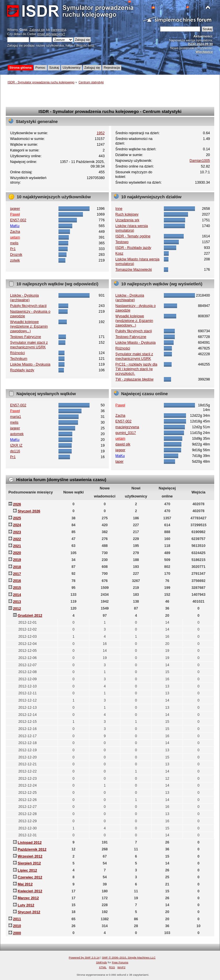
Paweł (15, 214)
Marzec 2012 (28, 898)
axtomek (17, 434)
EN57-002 (18, 220)
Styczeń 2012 (29, 912)
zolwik (15, 260)
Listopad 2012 (30, 843)
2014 (17, 595)
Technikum (19, 359)
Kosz (120, 253)
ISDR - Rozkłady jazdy (133, 248)
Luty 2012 (26, 905)
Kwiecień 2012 (30, 891)
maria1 (16, 417)
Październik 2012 (32, 850)
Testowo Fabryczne (25, 337)
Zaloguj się (37, 30)
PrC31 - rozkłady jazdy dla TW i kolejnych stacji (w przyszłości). (136, 369)
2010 (17, 926)
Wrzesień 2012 (30, 856)
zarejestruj (59, 30)
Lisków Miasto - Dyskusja (30, 364)
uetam (15, 237)
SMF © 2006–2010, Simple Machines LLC (129, 957)
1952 (101, 133)
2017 (17, 574)
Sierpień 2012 (29, 863)
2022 (17, 539)
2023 (17, 532)
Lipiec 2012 (27, 871)
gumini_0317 (126, 433)
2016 (17, 581)
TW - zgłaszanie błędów (134, 379)
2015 (17, 588)
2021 (17, 546)
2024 (17, 525)
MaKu (15, 226)
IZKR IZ (16, 445)
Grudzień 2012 (30, 616)
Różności (17, 353)
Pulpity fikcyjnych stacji (28, 306)
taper (120, 462)
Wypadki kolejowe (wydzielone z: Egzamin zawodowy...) (29, 326)
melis (14, 243)
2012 (17, 609)
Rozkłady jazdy (22, 370)
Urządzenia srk (127, 220)
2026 (17, 504)
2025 (17, 518)
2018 (17, 567)
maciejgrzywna (127, 427)
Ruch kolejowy (127, 214)
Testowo (122, 242)
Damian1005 (200, 161)
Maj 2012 (25, 884)
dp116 (15, 451)
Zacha (15, 232)
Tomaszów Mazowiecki (134, 270)
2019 (17, 560)
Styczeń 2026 (29, 511)
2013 (17, 602)
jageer (15, 209)
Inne (119, 209)
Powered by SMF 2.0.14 (84, 957)
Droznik (16, 255)
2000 (17, 933)
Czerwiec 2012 (30, 877)
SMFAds (102, 962)
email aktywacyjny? (51, 34)
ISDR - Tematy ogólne (133, 236)
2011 (17, 919)
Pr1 (13, 249)
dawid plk (123, 444)
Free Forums (120, 962)
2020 (17, 553)
